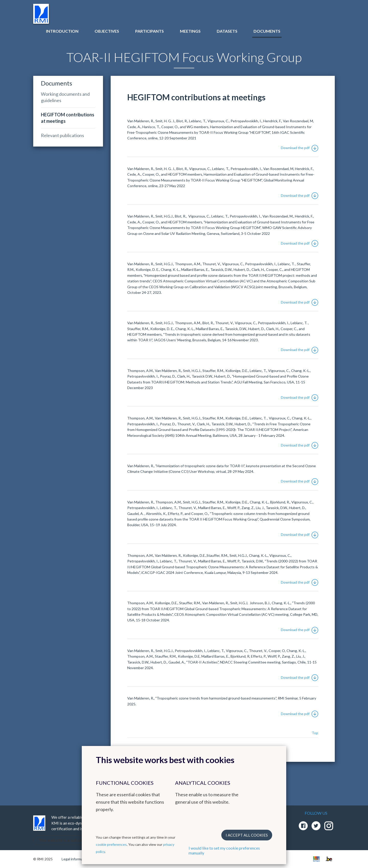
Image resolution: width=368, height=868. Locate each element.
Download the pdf (300, 148)
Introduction (62, 31)
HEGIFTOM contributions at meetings (68, 118)
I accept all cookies (247, 835)
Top (315, 733)
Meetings (190, 31)
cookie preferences (111, 844)
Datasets (227, 31)
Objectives (107, 31)
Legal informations (76, 859)
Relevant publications (62, 135)
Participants (149, 31)
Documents (267, 31)
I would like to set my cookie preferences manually (224, 850)
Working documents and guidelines (65, 97)
